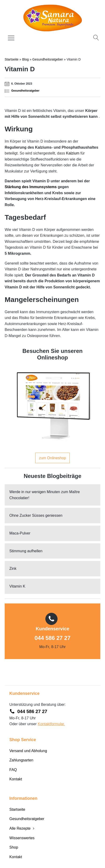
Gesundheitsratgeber (48, 59)
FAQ (13, 770)
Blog (25, 59)
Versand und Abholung (28, 751)
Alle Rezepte (20, 828)
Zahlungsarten (21, 760)
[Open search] (96, 38)
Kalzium (73, 153)
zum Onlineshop (53, 458)
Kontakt (16, 779)
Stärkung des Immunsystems (31, 187)
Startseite (12, 59)
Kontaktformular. (52, 724)
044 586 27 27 (52, 638)
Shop (14, 847)
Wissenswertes (22, 838)
